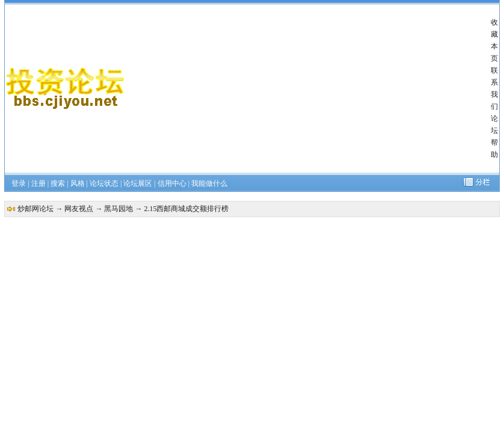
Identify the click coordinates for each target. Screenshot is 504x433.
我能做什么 (209, 183)
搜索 (58, 183)
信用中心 (172, 183)
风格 (78, 183)
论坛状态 (104, 183)
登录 (19, 183)
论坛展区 (138, 183)
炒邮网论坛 (35, 209)
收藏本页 (494, 40)
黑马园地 (118, 209)
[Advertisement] (308, 88)
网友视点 (79, 209)
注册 (38, 183)
